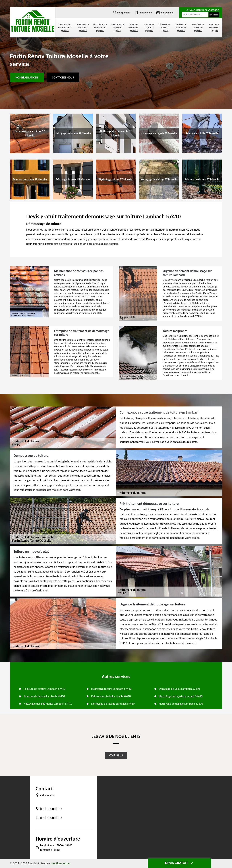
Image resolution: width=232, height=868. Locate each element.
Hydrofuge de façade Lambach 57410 (181, 696)
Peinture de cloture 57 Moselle (214, 28)
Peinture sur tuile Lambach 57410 (111, 696)
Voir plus (116, 755)
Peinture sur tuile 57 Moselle (134, 28)
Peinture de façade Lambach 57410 (44, 696)
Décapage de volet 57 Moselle (164, 28)
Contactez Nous (63, 77)
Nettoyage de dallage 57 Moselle (198, 28)
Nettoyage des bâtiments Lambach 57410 (48, 704)
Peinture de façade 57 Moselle (149, 28)
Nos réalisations (27, 77)
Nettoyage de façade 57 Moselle (83, 28)
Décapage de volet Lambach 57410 (179, 689)
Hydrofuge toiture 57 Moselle (181, 28)
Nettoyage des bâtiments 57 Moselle (100, 28)
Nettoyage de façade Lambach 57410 (113, 704)
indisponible (121, 13)
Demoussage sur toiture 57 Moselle (65, 28)
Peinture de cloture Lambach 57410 (44, 689)
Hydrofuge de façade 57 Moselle (118, 28)
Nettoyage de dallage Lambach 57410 (181, 704)
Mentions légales (61, 863)
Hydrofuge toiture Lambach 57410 (111, 689)
